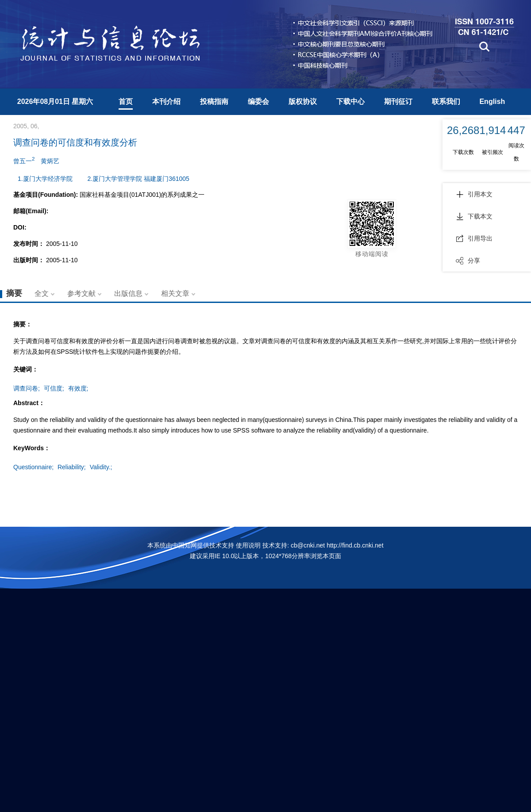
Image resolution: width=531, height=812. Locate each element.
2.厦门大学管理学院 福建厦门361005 (139, 179)
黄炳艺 (50, 161)
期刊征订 (398, 101)
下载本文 (474, 216)
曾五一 (24, 160)
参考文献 (81, 293)
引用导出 (474, 238)
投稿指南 (214, 101)
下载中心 (350, 101)
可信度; (54, 388)
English (492, 101)
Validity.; (101, 467)
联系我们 (446, 101)
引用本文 (474, 194)
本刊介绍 (166, 101)
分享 (468, 260)
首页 (126, 101)
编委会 (258, 101)
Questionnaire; (33, 467)
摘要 (14, 293)
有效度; (78, 388)
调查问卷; (27, 388)
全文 (42, 293)
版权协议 (303, 101)
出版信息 (128, 293)
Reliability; (72, 467)
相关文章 (175, 293)
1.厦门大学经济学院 (45, 179)
